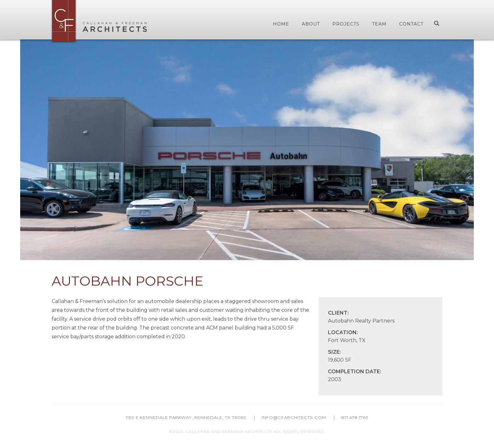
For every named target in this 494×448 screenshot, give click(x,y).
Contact (411, 24)
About (311, 24)
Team (379, 24)
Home (281, 24)
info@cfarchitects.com (294, 417)
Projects (346, 24)
